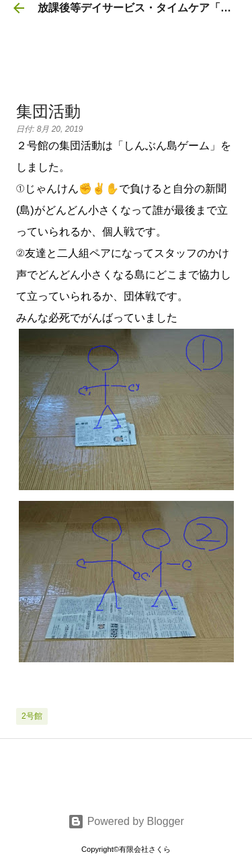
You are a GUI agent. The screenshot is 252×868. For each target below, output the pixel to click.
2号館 (32, 716)
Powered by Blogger (126, 821)
